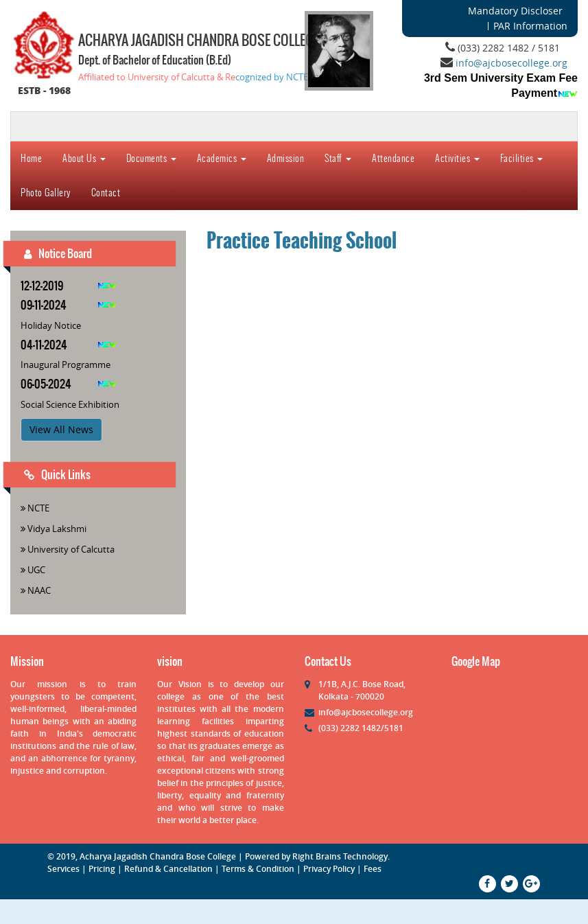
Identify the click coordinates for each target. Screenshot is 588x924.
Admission (286, 158)
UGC (36, 570)
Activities (457, 158)
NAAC (39, 590)
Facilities (522, 158)
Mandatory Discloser (515, 11)
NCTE (38, 508)
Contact (106, 193)
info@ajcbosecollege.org (511, 63)
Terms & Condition (258, 869)
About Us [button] (84, 158)
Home (31, 158)
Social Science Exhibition (70, 404)
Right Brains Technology (340, 856)
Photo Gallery (46, 193)
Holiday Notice (51, 325)
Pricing (102, 869)
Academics (222, 158)
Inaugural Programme (66, 365)
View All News (61, 429)
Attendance (393, 158)
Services (63, 869)
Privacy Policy (329, 869)
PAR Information (530, 26)
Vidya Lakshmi (57, 529)
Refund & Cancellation (168, 869)
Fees (373, 869)
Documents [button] (151, 158)
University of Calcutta (71, 549)
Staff (338, 158)
